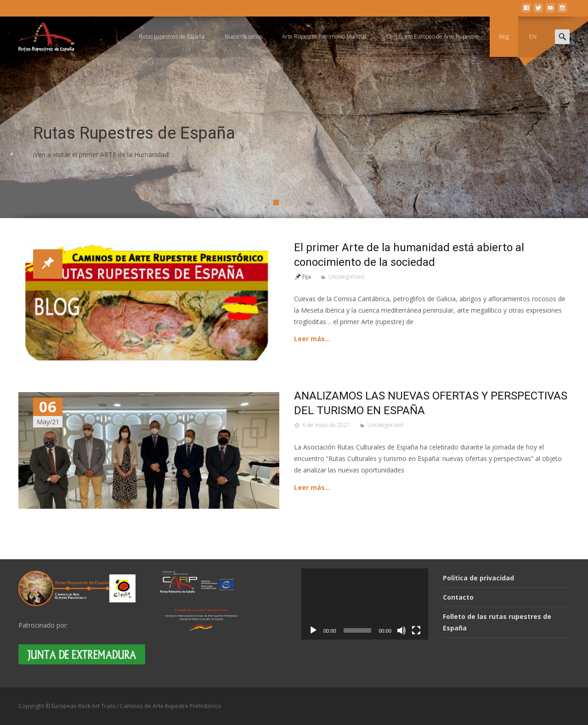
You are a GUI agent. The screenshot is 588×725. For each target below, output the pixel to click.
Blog (504, 37)
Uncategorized (346, 277)
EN (533, 37)
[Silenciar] (401, 630)
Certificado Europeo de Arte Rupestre (433, 37)
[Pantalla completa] (416, 630)
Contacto (458, 597)
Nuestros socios (243, 37)
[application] (365, 604)
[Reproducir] (313, 630)
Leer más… (312, 339)
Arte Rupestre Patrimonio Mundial (324, 37)
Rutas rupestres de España (172, 37)
